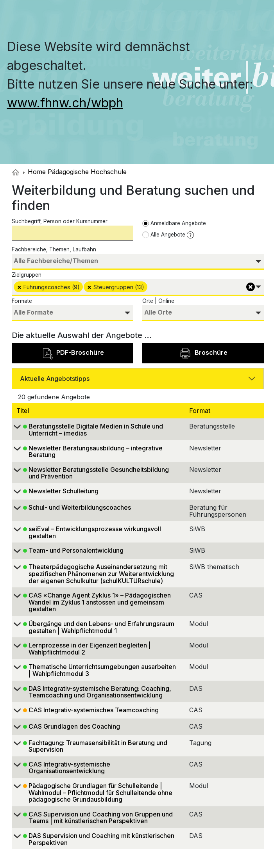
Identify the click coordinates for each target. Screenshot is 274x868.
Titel (24, 411)
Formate (22, 301)
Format (201, 411)
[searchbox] (138, 261)
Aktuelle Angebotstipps (55, 379)
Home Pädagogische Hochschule (75, 172)
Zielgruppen (27, 275)
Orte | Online (158, 301)
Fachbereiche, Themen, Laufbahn (54, 249)
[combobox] (138, 262)
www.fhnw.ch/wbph (65, 103)
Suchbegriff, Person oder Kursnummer (60, 221)
